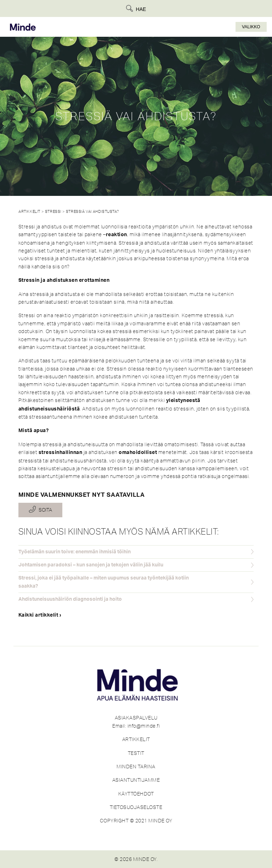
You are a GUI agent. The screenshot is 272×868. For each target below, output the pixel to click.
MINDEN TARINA (136, 767)
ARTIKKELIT (136, 739)
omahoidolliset (138, 453)
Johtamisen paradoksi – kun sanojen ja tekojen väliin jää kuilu (91, 565)
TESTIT (136, 753)
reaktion (117, 235)
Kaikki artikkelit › (40, 615)
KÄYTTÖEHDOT (136, 794)
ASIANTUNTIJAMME (136, 780)
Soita (45, 510)
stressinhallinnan (61, 453)
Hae (141, 9)
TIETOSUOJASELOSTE (136, 807)
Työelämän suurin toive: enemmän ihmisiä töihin (75, 552)
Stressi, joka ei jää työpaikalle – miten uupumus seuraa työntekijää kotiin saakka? (104, 582)
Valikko (251, 27)
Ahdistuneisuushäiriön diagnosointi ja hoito (70, 599)
